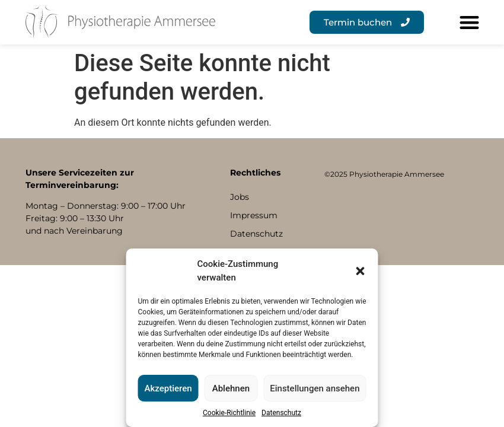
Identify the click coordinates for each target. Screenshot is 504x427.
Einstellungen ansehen (315, 388)
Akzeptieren (168, 388)
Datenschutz (281, 413)
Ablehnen (231, 388)
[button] (361, 271)
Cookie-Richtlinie (229, 413)
